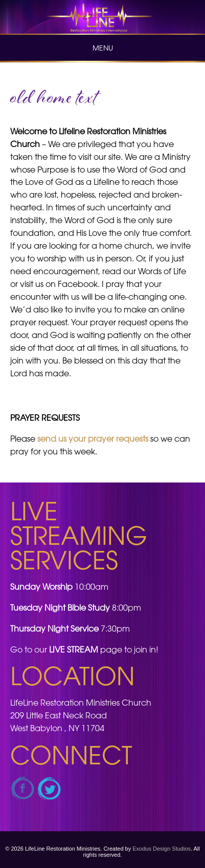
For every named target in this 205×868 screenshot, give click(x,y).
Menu (103, 48)
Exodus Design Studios (162, 849)
